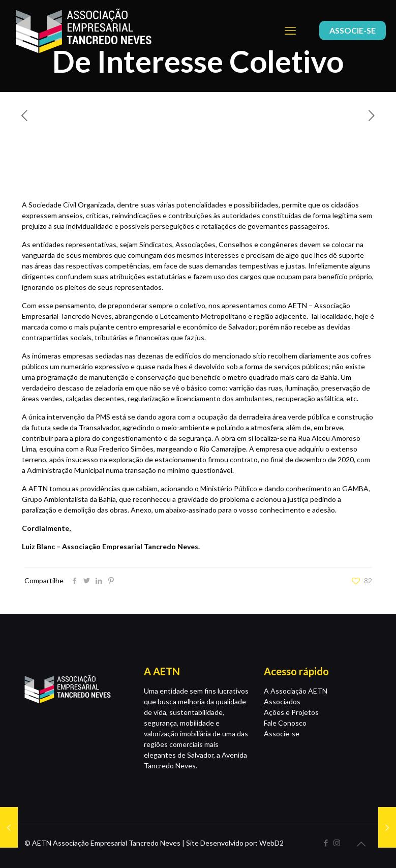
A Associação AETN (296, 691)
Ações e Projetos (291, 712)
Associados (282, 701)
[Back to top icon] (361, 844)
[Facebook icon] (326, 843)
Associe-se (282, 734)
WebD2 (271, 843)
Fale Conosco (285, 723)
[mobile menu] (290, 31)
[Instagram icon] (337, 843)
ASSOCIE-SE (353, 30)
